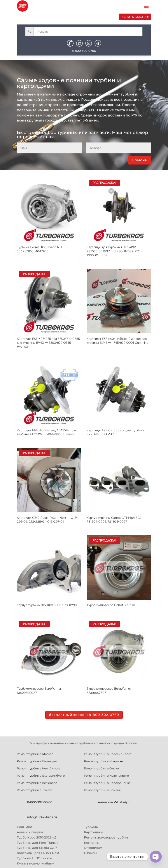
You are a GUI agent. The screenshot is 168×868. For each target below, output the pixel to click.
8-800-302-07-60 (40, 802)
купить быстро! (135, 17)
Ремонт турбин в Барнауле (37, 761)
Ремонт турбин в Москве (35, 754)
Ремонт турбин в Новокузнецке (107, 783)
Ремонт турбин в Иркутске (103, 761)
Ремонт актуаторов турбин (106, 837)
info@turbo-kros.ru (42, 817)
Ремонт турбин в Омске (101, 768)
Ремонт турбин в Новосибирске (108, 754)
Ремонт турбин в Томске (35, 790)
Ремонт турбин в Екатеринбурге (41, 775)
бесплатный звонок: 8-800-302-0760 (84, 715)
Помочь (139, 160)
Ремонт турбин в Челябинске (38, 768)
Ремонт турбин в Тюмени (103, 790)
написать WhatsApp (114, 802)
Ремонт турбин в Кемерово (37, 783)
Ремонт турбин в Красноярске (106, 775)
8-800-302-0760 (84, 51)
